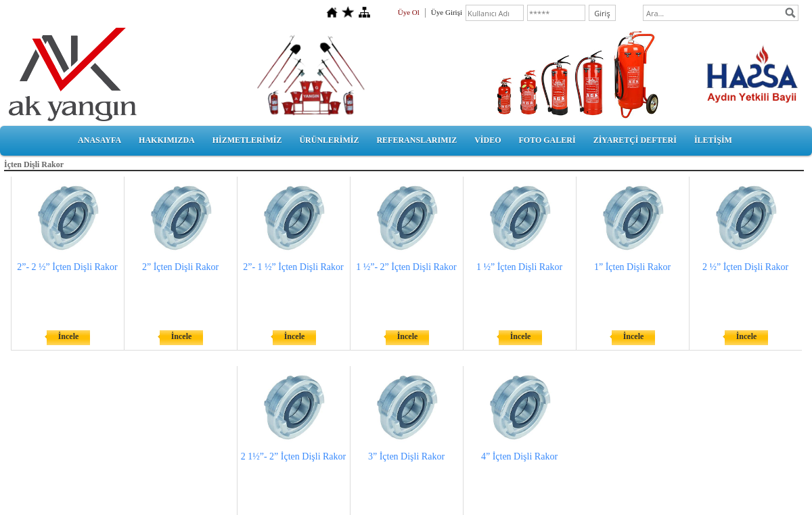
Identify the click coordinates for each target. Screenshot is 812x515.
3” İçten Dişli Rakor (406, 456)
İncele (69, 336)
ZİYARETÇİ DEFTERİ (635, 140)
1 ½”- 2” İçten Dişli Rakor (406, 267)
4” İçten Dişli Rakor (519, 456)
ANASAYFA (99, 140)
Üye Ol (409, 12)
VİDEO (488, 140)
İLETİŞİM (713, 140)
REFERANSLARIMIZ (416, 140)
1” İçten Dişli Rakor (632, 267)
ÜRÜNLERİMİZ (329, 140)
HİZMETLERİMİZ (247, 140)
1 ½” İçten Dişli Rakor (519, 267)
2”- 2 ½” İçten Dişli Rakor (67, 267)
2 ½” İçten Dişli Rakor (745, 267)
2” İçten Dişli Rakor (180, 267)
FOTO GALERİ (547, 140)
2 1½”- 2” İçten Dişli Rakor (294, 456)
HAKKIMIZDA (167, 140)
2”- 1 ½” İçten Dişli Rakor (293, 267)
